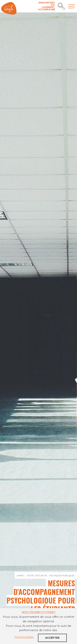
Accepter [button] (52, 638)
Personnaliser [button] (24, 637)
